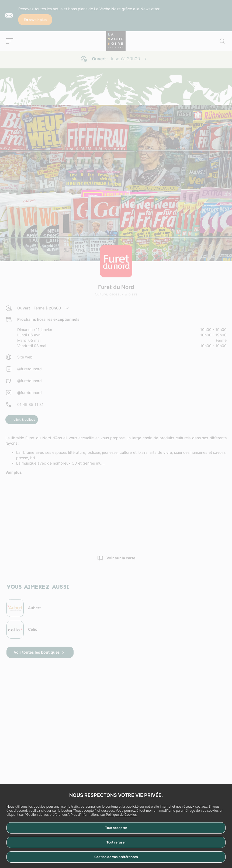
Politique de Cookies (121, 815)
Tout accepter (116, 828)
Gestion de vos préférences (116, 857)
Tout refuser (116, 842)
